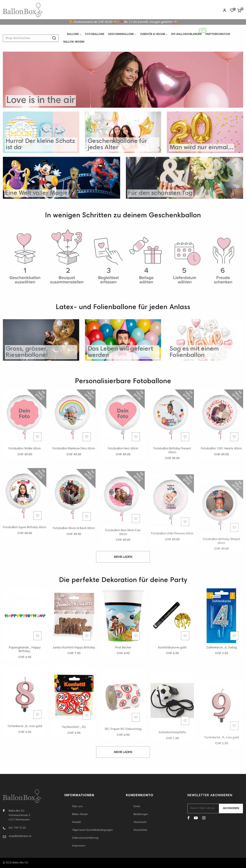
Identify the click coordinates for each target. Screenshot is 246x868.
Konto (137, 807)
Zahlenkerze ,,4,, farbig (221, 697)
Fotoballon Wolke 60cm (25, 456)
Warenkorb (140, 822)
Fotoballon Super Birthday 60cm (25, 593)
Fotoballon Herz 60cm (123, 471)
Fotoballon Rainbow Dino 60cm (74, 462)
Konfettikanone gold (172, 682)
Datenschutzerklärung (85, 838)
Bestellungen (141, 814)
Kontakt (76, 822)
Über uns (77, 807)
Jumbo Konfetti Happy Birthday (74, 661)
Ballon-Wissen (80, 814)
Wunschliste (140, 830)
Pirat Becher (123, 670)
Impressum (79, 846)
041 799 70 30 (17, 828)
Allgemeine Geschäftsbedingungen (92, 830)
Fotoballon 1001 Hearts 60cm (221, 498)
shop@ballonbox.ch (20, 836)
